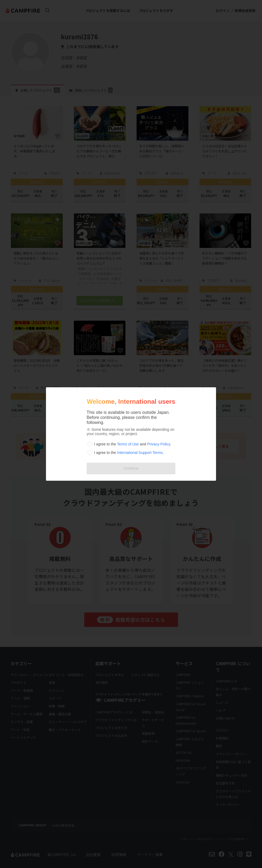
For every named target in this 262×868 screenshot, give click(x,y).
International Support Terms (140, 453)
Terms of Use (128, 444)
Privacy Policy (159, 444)
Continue (131, 468)
